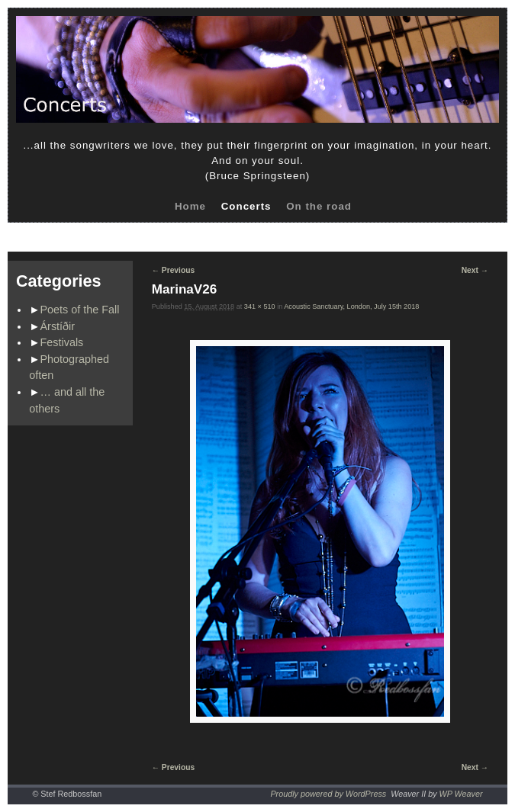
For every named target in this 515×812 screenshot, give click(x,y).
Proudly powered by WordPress (328, 794)
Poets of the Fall (80, 310)
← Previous (173, 270)
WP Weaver (461, 794)
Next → (475, 270)
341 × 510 (260, 307)
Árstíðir (58, 326)
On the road (319, 206)
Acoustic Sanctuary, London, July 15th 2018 (351, 307)
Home (190, 206)
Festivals (62, 342)
